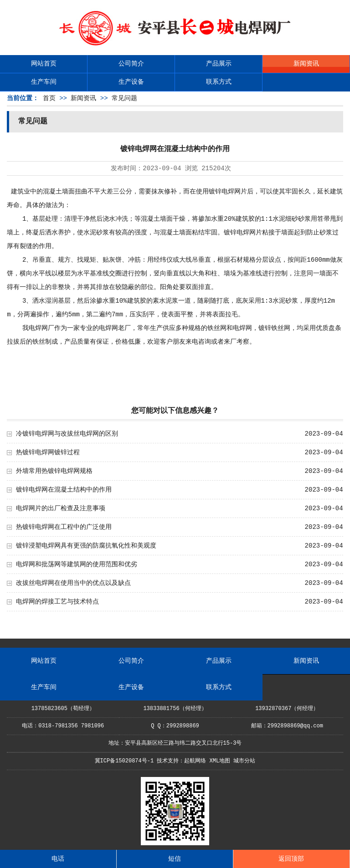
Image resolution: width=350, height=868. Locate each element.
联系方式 (219, 82)
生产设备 (131, 82)
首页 (49, 98)
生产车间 (44, 82)
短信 (175, 859)
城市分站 (244, 761)
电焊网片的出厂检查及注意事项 (61, 508)
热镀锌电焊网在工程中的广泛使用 (64, 527)
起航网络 (195, 761)
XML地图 (220, 761)
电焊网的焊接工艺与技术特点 (57, 602)
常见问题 (124, 98)
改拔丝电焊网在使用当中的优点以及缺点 (73, 583)
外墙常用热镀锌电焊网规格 (54, 471)
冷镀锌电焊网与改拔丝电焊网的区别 (67, 434)
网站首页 (44, 64)
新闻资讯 (306, 64)
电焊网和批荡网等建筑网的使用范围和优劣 (77, 564)
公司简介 (131, 64)
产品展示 (219, 64)
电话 (58, 859)
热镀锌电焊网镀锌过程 (48, 452)
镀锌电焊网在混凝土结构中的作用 (64, 490)
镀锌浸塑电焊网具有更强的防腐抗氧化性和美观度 (86, 546)
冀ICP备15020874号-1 (124, 761)
